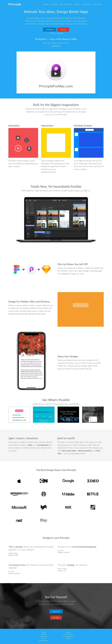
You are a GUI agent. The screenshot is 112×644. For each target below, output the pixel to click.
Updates (68, 638)
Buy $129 (63, 30)
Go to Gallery (74, 404)
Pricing (44, 638)
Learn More (56, 46)
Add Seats (60, 33)
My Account (97, 4)
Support (77, 4)
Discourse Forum (68, 636)
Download (86, 4)
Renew (53, 33)
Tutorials (54, 4)
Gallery (46, 4)
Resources (44, 636)
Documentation (66, 4)
